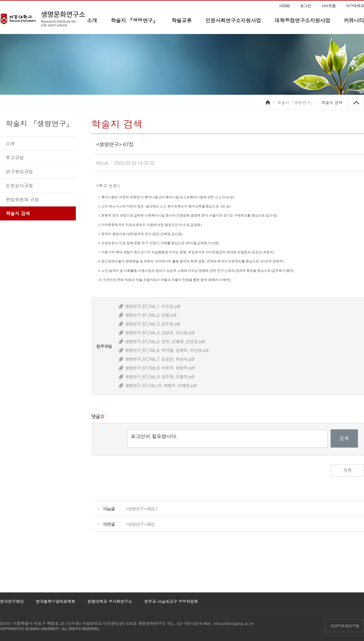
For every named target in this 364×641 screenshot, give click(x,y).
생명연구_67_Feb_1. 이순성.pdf (153, 306)
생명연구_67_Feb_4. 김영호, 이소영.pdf (160, 332)
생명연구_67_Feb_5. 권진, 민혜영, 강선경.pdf (165, 341)
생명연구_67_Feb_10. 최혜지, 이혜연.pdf (161, 385)
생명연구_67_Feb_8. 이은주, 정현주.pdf (160, 368)
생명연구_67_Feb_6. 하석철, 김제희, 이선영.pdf (167, 350)
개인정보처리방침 (345, 626)
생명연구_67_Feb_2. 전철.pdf (151, 315)
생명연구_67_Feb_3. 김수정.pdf (153, 324)
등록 (344, 438)
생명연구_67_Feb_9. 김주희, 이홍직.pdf (160, 377)
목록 (347, 470)
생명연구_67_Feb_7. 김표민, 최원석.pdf (160, 359)
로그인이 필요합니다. (227, 438)
